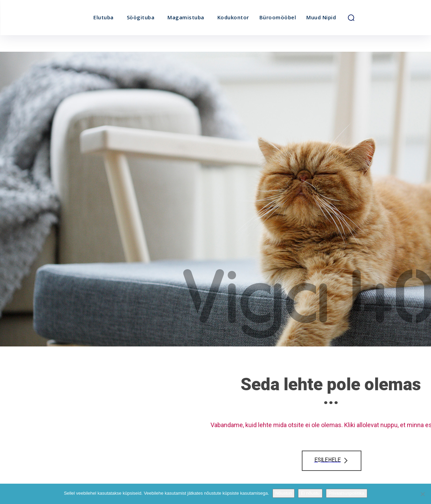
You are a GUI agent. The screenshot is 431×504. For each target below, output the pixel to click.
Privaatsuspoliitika (347, 493)
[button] (351, 18)
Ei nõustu (310, 493)
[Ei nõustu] (422, 494)
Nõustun (284, 493)
